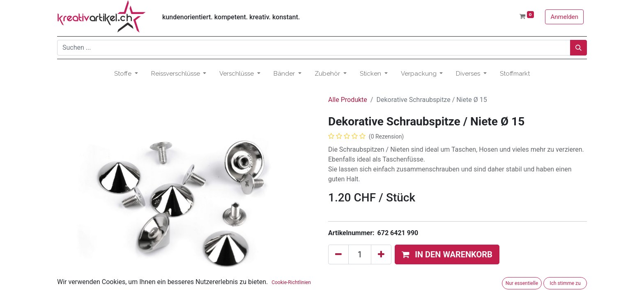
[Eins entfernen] (338, 254)
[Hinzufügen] (381, 254)
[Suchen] (578, 48)
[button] (447, 254)
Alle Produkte (348, 100)
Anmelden (564, 17)
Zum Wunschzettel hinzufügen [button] (378, 275)
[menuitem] (515, 74)
